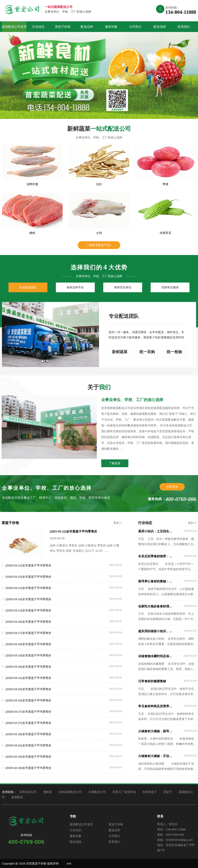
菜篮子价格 (63, 27)
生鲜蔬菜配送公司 (70, 792)
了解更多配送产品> (99, 245)
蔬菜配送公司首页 (14, 27)
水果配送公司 (97, 792)
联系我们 (184, 27)
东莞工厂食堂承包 (124, 792)
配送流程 (160, 27)
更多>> (106, 523)
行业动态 (38, 27)
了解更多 (127, 463)
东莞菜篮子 (150, 792)
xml (69, 863)
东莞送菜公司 (28, 792)
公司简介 (135, 27)
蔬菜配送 (17, 797)
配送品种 (87, 27)
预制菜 (48, 792)
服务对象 (111, 27)
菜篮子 (168, 792)
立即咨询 (172, 487)
